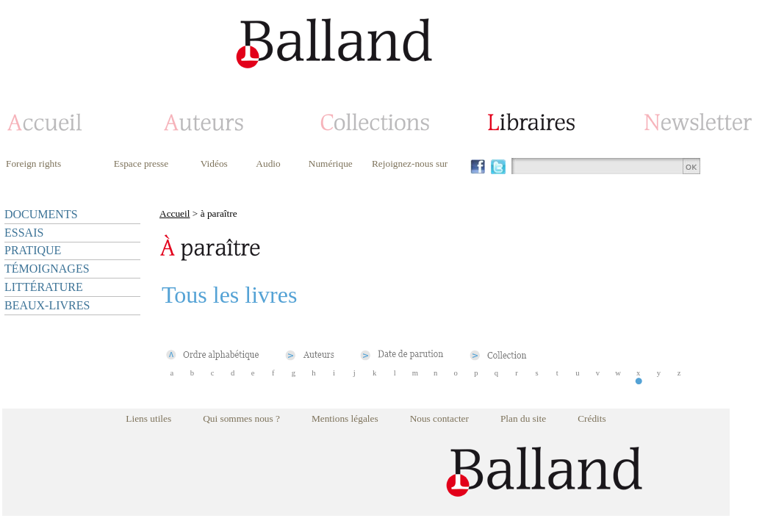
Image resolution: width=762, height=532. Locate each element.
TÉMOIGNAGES (47, 269)
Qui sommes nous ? (241, 418)
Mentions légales (345, 418)
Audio (268, 163)
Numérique (331, 163)
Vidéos (214, 163)
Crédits (592, 418)
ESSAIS (24, 233)
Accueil (175, 213)
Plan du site (523, 418)
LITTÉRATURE (44, 287)
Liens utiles (148, 418)
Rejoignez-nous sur (410, 163)
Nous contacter (439, 418)
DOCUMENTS (41, 214)
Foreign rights (33, 163)
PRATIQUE (33, 250)
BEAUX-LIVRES (47, 305)
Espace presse (141, 163)
